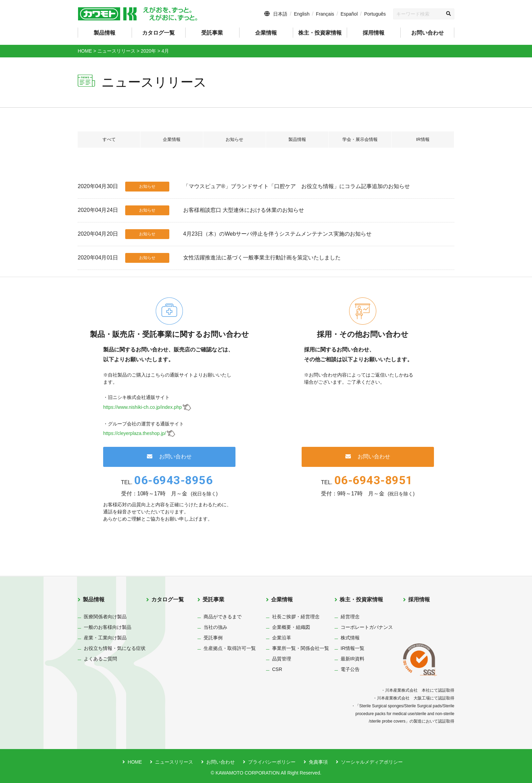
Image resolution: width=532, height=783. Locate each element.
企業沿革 (282, 638)
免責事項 (318, 762)
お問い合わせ (427, 33)
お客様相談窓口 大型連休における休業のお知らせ (244, 210)
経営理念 (350, 617)
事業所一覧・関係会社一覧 (301, 648)
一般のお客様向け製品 (108, 627)
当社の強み (215, 627)
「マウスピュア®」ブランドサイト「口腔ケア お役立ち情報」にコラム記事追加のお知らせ (297, 186)
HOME (135, 762)
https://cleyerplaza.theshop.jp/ (135, 433)
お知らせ (234, 140)
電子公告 (350, 669)
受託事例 (213, 638)
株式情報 (350, 638)
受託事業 (213, 599)
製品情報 (297, 140)
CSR (277, 669)
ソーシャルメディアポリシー (372, 762)
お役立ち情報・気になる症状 (115, 648)
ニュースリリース (174, 762)
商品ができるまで (223, 617)
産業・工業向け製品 (105, 638)
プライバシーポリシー (272, 762)
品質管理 (282, 659)
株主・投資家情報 (361, 599)
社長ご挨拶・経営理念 (296, 617)
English (302, 14)
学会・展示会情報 (360, 140)
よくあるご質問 (100, 659)
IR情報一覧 (353, 648)
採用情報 (374, 33)
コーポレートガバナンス (367, 627)
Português (375, 14)
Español (349, 14)
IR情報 (423, 140)
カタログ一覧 (158, 33)
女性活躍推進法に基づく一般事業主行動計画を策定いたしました (262, 258)
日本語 (280, 14)
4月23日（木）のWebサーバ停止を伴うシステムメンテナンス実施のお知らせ (277, 234)
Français (325, 14)
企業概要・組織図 (291, 627)
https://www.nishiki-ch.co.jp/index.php (142, 407)
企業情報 (172, 140)
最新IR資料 (353, 659)
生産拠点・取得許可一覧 (230, 648)
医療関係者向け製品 (105, 617)
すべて (109, 140)
